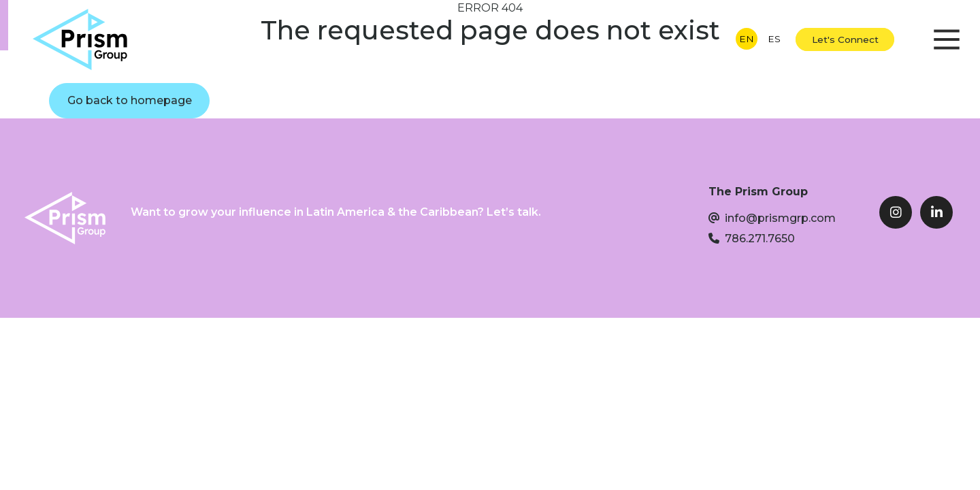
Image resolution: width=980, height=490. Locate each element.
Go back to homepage (130, 100)
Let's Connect (845, 39)
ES (774, 39)
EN (747, 39)
